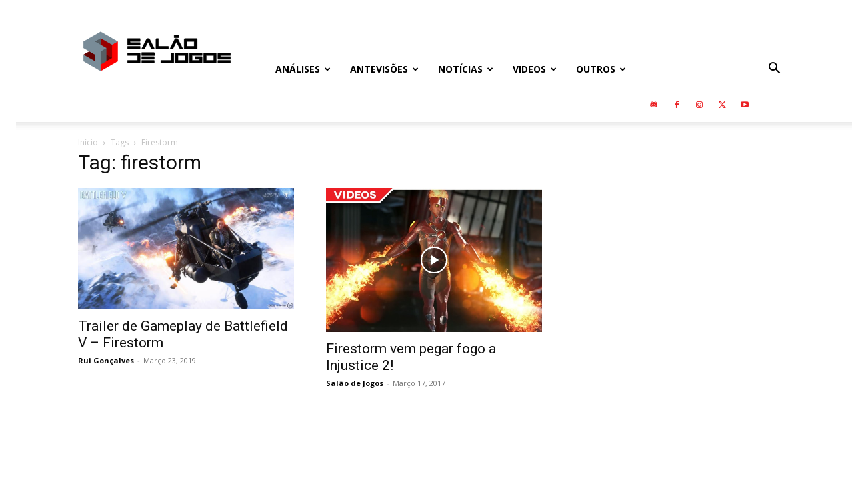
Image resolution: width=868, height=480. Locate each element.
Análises (303, 69)
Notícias (466, 69)
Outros (601, 69)
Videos (535, 69)
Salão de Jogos (355, 383)
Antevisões (384, 69)
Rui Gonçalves (106, 360)
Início (88, 142)
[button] (774, 70)
